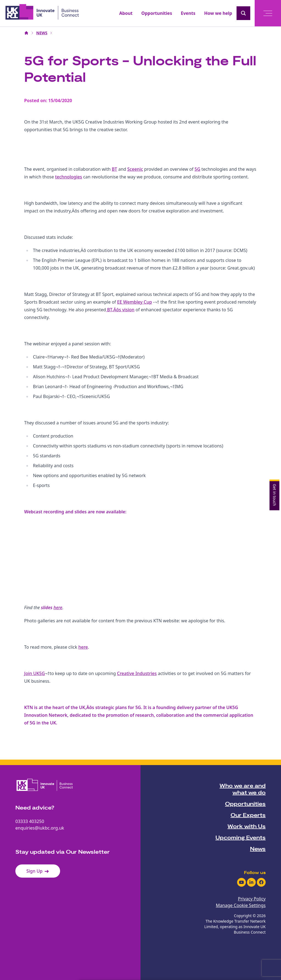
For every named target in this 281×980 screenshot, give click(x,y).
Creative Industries (137, 673)
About (126, 13)
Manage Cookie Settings (241, 905)
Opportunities (157, 13)
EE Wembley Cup (135, 302)
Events (188, 13)
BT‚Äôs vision (120, 310)
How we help (218, 13)
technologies (69, 177)
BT (114, 169)
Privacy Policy (252, 899)
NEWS (42, 33)
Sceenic (135, 169)
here (58, 607)
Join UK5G (35, 673)
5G (197, 169)
